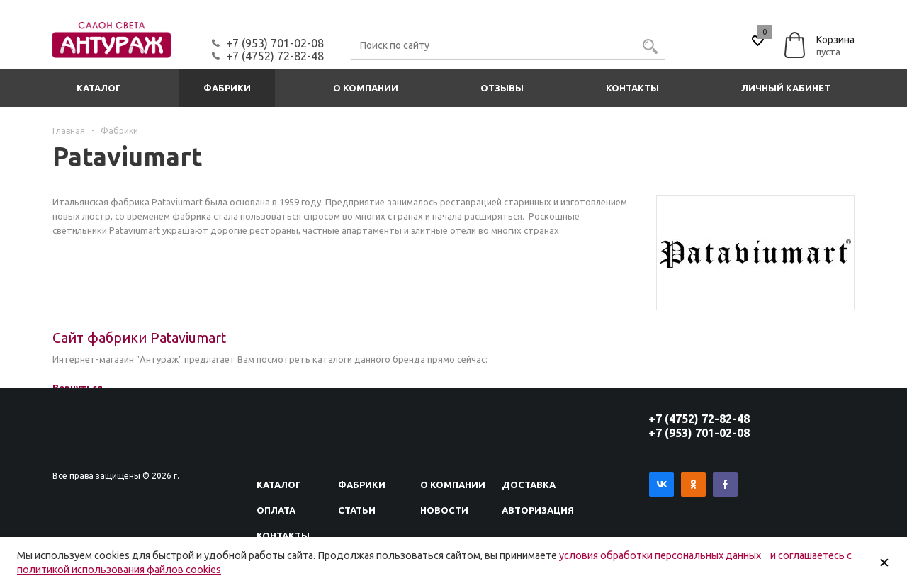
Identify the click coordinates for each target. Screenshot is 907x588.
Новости (444, 510)
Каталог (99, 88)
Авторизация (538, 510)
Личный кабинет (786, 88)
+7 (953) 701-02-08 (275, 43)
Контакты (632, 88)
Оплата (276, 510)
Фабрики (227, 88)
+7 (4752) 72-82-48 (275, 56)
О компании (366, 88)
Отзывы (502, 88)
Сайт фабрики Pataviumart (139, 338)
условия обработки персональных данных (660, 555)
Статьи (357, 510)
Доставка (529, 485)
